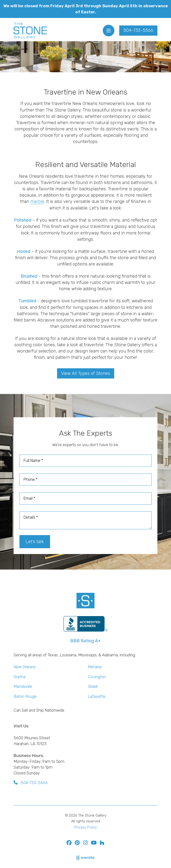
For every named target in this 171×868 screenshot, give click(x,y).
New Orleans (25, 667)
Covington (97, 677)
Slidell (93, 686)
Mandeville (23, 686)
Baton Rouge (25, 696)
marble (37, 201)
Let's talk (35, 542)
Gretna (20, 677)
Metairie (95, 667)
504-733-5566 (138, 30)
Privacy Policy (86, 827)
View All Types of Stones (86, 373)
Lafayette (97, 696)
